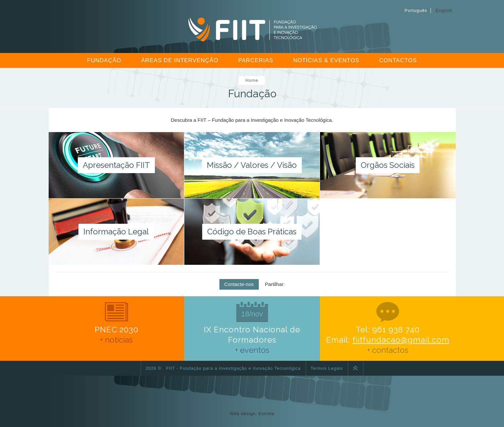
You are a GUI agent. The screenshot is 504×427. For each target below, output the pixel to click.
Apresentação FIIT (116, 165)
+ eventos (252, 350)
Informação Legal (116, 232)
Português (416, 10)
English (444, 10)
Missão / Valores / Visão (252, 165)
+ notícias (116, 340)
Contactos (398, 60)
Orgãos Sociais (388, 165)
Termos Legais (327, 368)
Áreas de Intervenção (180, 60)
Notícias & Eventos (326, 60)
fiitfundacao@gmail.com (401, 340)
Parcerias (256, 60)
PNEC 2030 (116, 324)
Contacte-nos (239, 284)
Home (252, 80)
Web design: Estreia (252, 414)
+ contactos (388, 350)
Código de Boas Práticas (252, 232)
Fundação (104, 60)
